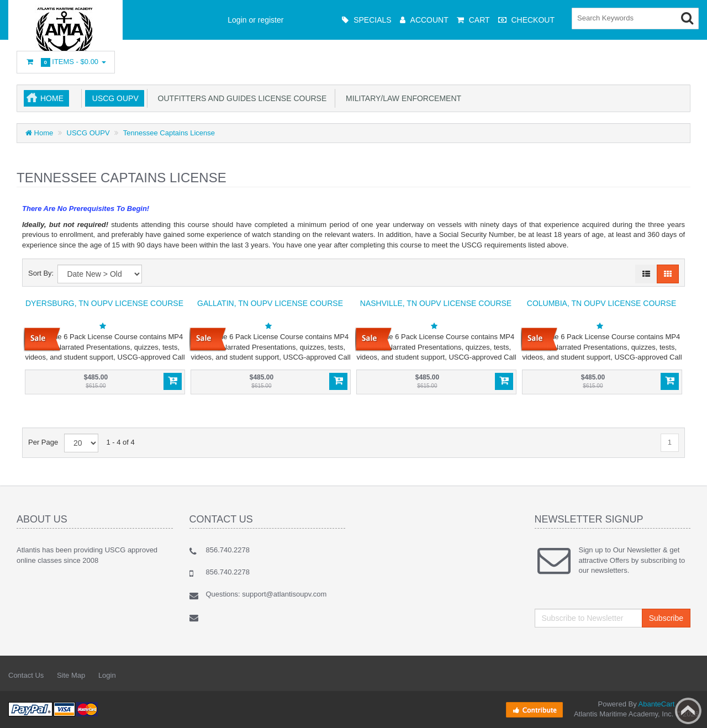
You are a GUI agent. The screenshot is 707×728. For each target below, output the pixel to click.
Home (52, 98)
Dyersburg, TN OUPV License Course (104, 303)
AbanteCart (657, 704)
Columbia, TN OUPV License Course (602, 303)
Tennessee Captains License (169, 133)
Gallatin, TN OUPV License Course (270, 303)
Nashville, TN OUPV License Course (436, 303)
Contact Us (26, 675)
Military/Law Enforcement (401, 98)
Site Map (71, 675)
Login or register (255, 20)
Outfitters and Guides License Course (240, 98)
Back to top (688, 711)
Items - (66, 62)
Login (107, 675)
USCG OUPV (113, 98)
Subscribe (666, 618)
